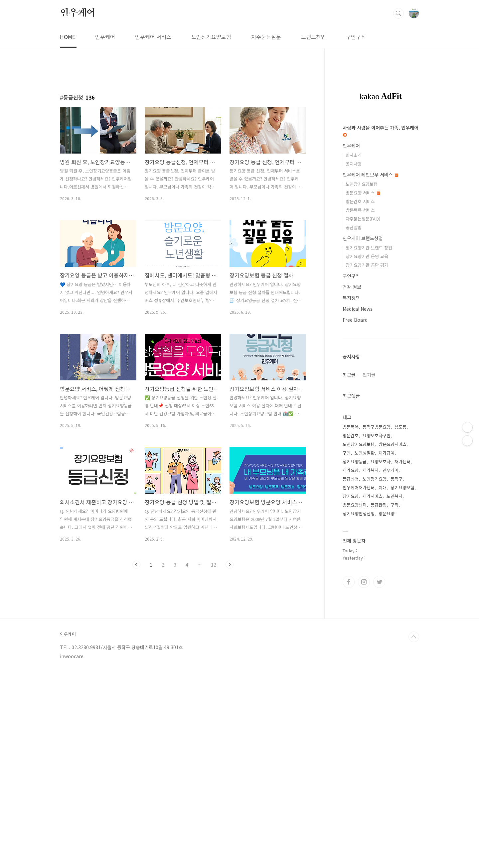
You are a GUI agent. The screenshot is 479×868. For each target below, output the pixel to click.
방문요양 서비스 (363, 193)
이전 (136, 565)
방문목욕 (351, 427)
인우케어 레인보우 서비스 (370, 175)
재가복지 (371, 470)
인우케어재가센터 (359, 487)
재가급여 (387, 453)
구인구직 (356, 37)
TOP (414, 637)
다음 (230, 565)
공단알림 (354, 227)
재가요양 (351, 470)
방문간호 (351, 435)
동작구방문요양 (377, 427)
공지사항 (354, 164)
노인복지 (395, 496)
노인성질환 (365, 453)
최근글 (349, 375)
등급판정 (379, 505)
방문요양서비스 (393, 444)
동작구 (397, 479)
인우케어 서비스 (153, 37)
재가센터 (402, 461)
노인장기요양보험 (211, 37)
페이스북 (349, 582)
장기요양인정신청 (359, 513)
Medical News (358, 309)
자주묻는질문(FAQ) (363, 219)
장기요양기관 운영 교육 (367, 256)
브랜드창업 (314, 37)
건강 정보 (352, 287)
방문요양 (387, 513)
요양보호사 (381, 461)
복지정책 (351, 298)
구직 (395, 505)
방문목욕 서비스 (360, 210)
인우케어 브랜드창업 (363, 238)
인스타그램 (364, 582)
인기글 (369, 375)
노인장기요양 (375, 479)
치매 (383, 487)
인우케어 (78, 13)
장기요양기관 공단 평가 (367, 265)
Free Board (355, 320)
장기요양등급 (355, 461)
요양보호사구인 (377, 435)
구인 (347, 453)
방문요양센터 (355, 505)
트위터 (379, 582)
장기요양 (351, 496)
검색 (399, 13)
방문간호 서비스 (360, 201)
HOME (68, 37)
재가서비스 (373, 496)
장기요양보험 (402, 487)
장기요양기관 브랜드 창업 (369, 248)
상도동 (400, 427)
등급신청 (351, 479)
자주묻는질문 (266, 37)
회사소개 (354, 155)
